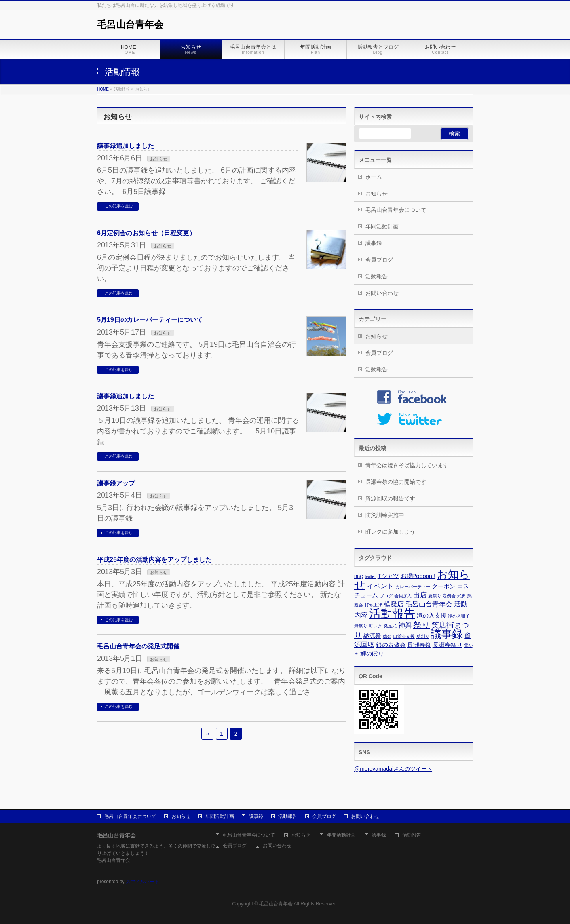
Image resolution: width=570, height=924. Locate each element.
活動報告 (376, 276)
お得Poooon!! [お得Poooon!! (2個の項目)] (418, 576)
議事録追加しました (125, 146)
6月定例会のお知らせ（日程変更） (146, 233)
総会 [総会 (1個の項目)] (387, 636)
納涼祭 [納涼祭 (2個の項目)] (372, 636)
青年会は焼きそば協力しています (407, 465)
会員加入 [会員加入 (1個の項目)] (403, 596)
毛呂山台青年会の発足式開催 (138, 646)
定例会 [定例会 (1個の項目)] (449, 596)
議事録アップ (116, 483)
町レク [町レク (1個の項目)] (375, 626)
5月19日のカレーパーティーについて (150, 320)
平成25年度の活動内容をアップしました (154, 560)
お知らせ (159, 159)
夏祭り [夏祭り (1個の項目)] (435, 596)
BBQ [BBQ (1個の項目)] (359, 576)
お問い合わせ (382, 293)
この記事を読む (119, 206)
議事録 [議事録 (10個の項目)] (447, 634)
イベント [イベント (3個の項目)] (380, 586)
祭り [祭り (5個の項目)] (422, 625)
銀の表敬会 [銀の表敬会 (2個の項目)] (391, 645)
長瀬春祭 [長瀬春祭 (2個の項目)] (419, 645)
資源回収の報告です (390, 498)
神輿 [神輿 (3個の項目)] (405, 625)
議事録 (374, 243)
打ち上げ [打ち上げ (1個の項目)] (373, 605)
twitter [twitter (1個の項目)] (370, 576)
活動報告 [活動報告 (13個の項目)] (392, 613)
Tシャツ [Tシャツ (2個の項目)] (388, 576)
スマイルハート (142, 882)
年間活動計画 (382, 226)
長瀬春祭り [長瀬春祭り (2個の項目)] (447, 645)
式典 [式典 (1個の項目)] (462, 596)
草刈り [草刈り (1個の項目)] (423, 636)
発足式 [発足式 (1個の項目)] (390, 626)
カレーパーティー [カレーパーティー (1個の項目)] (413, 587)
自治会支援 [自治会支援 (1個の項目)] (404, 636)
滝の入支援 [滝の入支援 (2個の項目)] (432, 616)
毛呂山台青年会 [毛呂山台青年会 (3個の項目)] (429, 604)
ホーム (374, 177)
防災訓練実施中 (385, 515)
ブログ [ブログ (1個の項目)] (386, 596)
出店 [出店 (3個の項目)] (420, 595)
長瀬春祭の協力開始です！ (399, 482)
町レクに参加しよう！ (393, 532)
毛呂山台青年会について (396, 210)
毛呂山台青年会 (130, 24)
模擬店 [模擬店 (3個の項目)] (394, 604)
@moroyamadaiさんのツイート (393, 769)
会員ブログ (379, 260)
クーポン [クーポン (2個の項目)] (444, 586)
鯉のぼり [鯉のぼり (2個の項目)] (372, 654)
